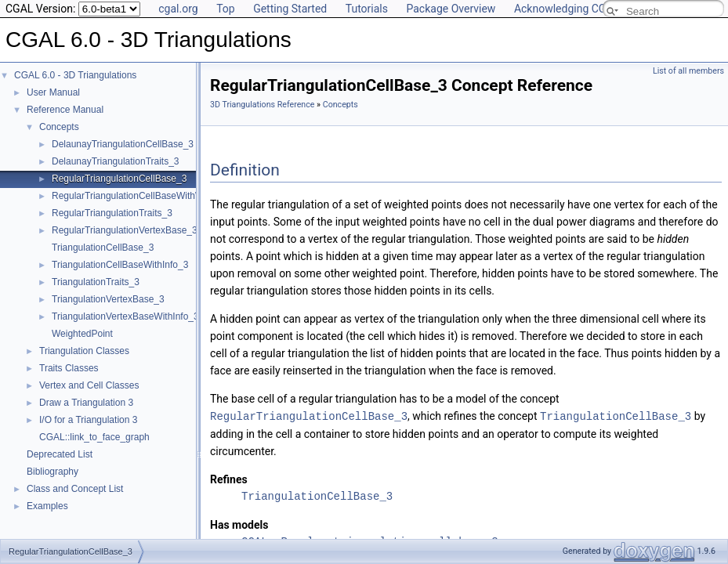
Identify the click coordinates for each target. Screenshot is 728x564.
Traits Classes (69, 368)
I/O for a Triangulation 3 (88, 420)
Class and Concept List (75, 489)
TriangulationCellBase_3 (103, 248)
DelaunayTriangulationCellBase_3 (123, 144)
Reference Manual (65, 110)
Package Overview (451, 9)
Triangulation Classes (84, 351)
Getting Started (290, 9)
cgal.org (178, 9)
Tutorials (367, 9)
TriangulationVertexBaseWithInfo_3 (125, 316)
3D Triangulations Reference (262, 105)
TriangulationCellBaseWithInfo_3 (120, 265)
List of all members (688, 71)
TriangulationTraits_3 (96, 282)
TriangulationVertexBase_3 (108, 299)
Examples (47, 506)
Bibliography (53, 472)
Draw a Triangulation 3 (86, 403)
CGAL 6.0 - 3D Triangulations (75, 75)
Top (226, 9)
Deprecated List (60, 454)
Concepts (59, 127)
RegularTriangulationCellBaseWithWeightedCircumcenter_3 (176, 196)
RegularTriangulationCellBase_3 (119, 179)
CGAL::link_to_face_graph (94, 437)
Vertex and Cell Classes (89, 385)
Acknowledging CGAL (567, 9)
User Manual (53, 92)
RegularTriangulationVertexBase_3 (125, 230)
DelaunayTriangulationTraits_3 (116, 161)
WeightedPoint (82, 334)
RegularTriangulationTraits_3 (112, 213)
